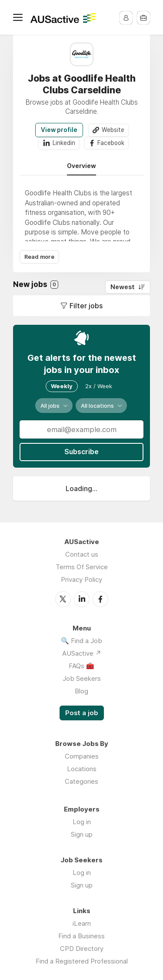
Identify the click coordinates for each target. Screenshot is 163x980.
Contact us (82, 554)
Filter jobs (86, 306)
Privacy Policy (81, 579)
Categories (81, 781)
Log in (82, 821)
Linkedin (63, 143)
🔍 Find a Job (81, 640)
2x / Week (99, 386)
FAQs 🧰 (81, 665)
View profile (59, 130)
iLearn (82, 923)
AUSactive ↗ (82, 653)
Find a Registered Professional (82, 961)
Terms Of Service (82, 567)
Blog (81, 691)
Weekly (62, 386)
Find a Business (81, 935)
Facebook (111, 143)
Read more (39, 257)
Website (113, 130)
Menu (20, 17)
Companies (82, 756)
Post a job (82, 713)
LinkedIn (82, 599)
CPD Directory (82, 948)
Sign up (82, 834)
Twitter (63, 599)
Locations (82, 768)
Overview (81, 166)
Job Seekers (82, 678)
